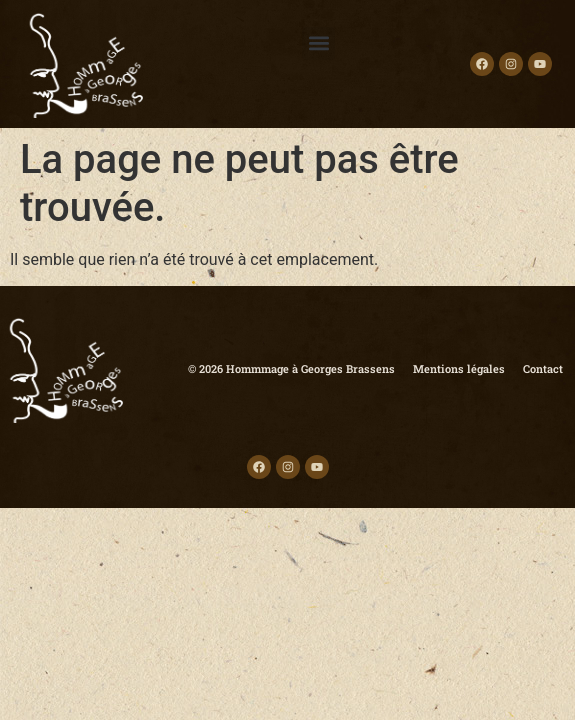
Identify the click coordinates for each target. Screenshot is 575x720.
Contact (543, 368)
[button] (318, 43)
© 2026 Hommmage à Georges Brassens (291, 368)
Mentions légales (459, 368)
